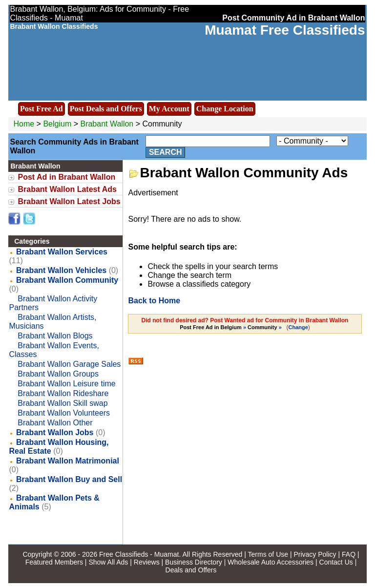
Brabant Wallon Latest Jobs (69, 201)
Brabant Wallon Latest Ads (67, 189)
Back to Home (154, 301)
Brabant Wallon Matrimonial (68, 461)
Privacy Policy (315, 554)
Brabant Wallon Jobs (55, 432)
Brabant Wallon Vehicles (61, 270)
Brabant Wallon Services (62, 252)
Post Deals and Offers (106, 109)
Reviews (147, 562)
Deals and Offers (191, 570)
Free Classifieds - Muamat (139, 554)
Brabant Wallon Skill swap (62, 403)
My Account (169, 109)
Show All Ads (108, 562)
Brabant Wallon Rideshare (63, 393)
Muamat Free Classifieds (285, 30)
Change (298, 327)
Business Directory (194, 562)
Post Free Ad (42, 109)
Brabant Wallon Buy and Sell (69, 479)
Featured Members (54, 562)
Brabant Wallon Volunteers (64, 413)
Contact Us (336, 562)
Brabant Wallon (108, 124)
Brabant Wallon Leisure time (66, 384)
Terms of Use (268, 554)
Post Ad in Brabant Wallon (66, 177)
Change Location (225, 109)
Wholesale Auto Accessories (271, 562)
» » (231, 327)
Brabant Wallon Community (67, 280)
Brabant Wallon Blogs (55, 336)
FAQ (349, 554)
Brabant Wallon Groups (58, 374)
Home (24, 124)
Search (166, 152)
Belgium (57, 124)
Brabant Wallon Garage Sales (69, 364)
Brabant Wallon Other (55, 423)
